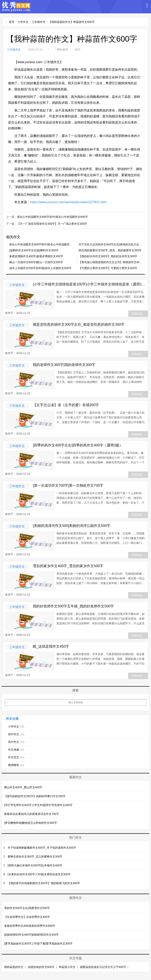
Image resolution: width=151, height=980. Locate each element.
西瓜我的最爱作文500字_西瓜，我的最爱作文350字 (110, 250)
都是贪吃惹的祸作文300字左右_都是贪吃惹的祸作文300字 (79, 324)
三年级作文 (39, 22)
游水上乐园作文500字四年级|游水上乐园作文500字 (40, 268)
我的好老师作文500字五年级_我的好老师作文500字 (73, 606)
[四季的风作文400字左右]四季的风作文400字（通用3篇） (78, 445)
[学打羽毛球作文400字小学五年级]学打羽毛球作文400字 (38, 805)
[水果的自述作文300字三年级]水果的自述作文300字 (39, 874)
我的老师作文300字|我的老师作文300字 (64, 364)
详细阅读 (138, 313)
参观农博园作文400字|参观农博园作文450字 (36, 256)
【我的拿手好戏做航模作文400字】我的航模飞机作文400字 (44, 883)
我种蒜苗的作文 (14, 967)
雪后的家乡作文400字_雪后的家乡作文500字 (68, 566)
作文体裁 (16, 749)
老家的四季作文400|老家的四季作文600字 (30, 925)
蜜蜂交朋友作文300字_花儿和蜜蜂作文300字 (35, 856)
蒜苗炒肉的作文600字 (41, 967)
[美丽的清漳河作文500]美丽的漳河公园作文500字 (72, 525)
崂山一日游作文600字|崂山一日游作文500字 (36, 262)
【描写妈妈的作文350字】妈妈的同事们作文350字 (35, 796)
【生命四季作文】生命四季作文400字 (27, 916)
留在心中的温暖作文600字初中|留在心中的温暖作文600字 (52, 217)
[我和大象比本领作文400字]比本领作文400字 (35, 865)
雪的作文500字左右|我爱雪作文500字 (27, 908)
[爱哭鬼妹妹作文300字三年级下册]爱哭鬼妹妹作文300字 (38, 943)
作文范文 (16, 757)
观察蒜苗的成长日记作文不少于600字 (103, 967)
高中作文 (16, 742)
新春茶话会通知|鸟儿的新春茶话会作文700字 (32, 814)
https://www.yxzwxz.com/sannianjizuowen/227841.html (68, 202)
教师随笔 (16, 765)
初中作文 (16, 734)
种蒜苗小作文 (67, 967)
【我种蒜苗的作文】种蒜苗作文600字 (71, 22)
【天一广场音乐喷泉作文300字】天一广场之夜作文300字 (52, 223)
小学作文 (23, 22)
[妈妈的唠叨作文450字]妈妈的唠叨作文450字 (32, 934)
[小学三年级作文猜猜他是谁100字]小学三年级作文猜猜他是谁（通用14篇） (89, 284)
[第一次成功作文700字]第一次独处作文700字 (68, 485)
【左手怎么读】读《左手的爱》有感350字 (66, 405)
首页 (12, 22)
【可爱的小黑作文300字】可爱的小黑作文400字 (108, 268)
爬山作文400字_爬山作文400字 (23, 787)
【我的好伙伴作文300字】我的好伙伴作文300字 (108, 256)
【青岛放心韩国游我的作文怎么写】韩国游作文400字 (111, 262)
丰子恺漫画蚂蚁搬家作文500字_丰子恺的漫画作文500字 (42, 847)
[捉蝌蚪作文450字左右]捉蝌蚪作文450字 (34, 250)
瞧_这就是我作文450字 (51, 646)
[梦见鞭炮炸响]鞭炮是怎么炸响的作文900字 (31, 822)
